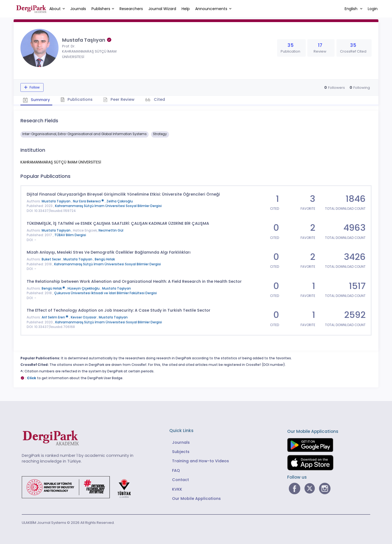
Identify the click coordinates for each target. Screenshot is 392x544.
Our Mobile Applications (196, 498)
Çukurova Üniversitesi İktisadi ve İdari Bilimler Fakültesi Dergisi (105, 293)
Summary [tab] (37, 100)
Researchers (131, 9)
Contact (180, 480)
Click (32, 378)
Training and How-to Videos (200, 461)
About (55, 9)
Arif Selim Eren (55, 317)
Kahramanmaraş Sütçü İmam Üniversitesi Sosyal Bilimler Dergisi (108, 206)
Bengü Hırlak (105, 259)
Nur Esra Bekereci (89, 201)
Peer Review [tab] (120, 99)
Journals (78, 9)
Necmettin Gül (111, 230)
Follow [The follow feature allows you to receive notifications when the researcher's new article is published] (34, 87)
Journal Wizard (162, 9)
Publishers (101, 9)
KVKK (177, 489)
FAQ (176, 470)
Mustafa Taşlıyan (56, 201)
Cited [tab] (160, 99)
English (352, 9)
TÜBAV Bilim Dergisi (70, 235)
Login (373, 9)
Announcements (211, 9)
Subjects (181, 451)
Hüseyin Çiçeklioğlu (84, 288)
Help (186, 9)
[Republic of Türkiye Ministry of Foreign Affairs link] (80, 487)
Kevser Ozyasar (84, 317)
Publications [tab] (77, 99)
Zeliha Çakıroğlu (120, 201)
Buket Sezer (52, 259)
